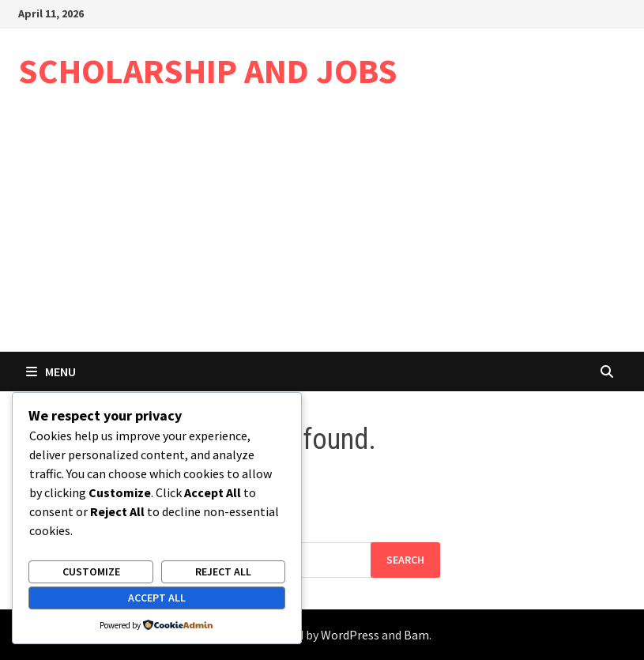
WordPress (350, 635)
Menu (51, 371)
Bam (416, 635)
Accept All (157, 598)
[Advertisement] (322, 233)
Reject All (223, 571)
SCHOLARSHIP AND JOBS (208, 71)
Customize (91, 571)
